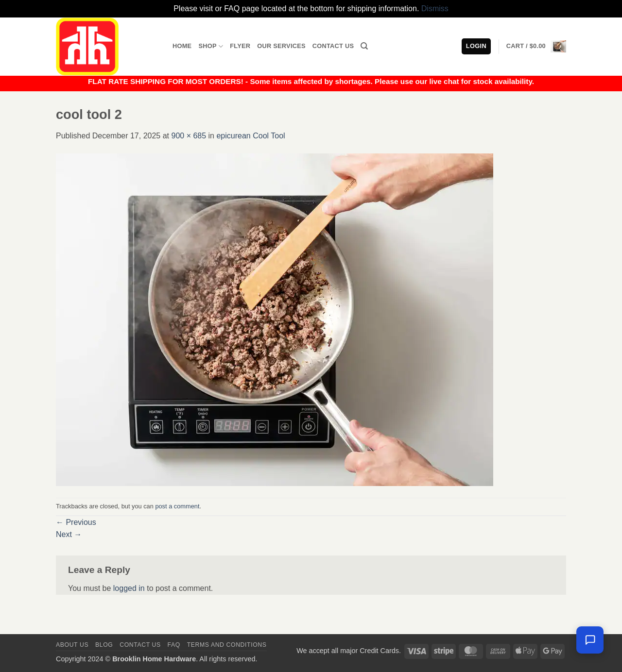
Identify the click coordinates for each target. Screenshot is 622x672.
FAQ (174, 645)
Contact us (140, 645)
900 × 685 (189, 136)
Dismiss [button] (435, 8)
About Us (72, 645)
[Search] (364, 46)
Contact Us (333, 46)
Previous (76, 522)
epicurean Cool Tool (251, 136)
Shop (211, 46)
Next (69, 534)
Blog (104, 645)
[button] (536, 46)
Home (182, 46)
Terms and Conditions (227, 645)
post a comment (177, 506)
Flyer (240, 46)
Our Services (281, 46)
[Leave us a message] (590, 640)
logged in (129, 588)
